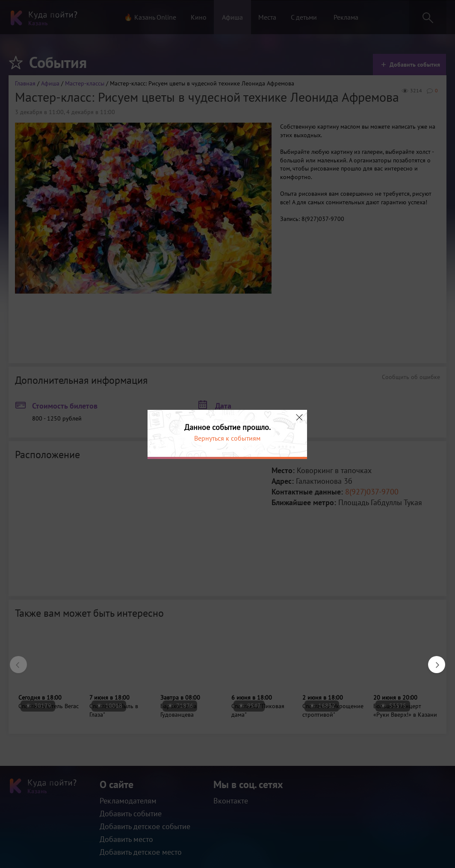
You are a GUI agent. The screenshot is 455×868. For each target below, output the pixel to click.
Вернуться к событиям (227, 438)
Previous (14, 660)
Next (432, 660)
